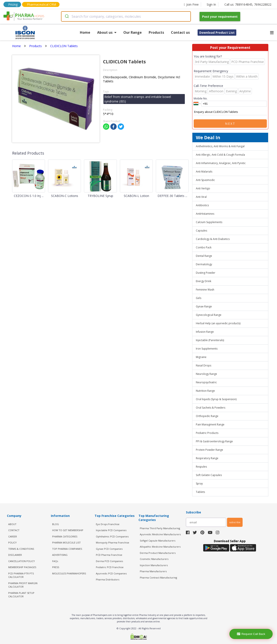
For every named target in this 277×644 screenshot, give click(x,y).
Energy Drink (204, 281)
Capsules (201, 231)
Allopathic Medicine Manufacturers (160, 547)
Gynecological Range (209, 315)
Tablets (200, 492)
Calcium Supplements (209, 222)
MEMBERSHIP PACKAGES (22, 567)
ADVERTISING (60, 555)
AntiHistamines (205, 214)
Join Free (191, 4)
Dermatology (204, 264)
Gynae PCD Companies (109, 549)
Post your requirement (220, 17)
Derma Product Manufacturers (158, 553)
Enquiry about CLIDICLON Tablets (230, 112)
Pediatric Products (207, 433)
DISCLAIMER (15, 555)
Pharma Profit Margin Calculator (23, 585)
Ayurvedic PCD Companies (111, 573)
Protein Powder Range (209, 450)
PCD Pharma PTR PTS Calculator (21, 575)
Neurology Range (206, 374)
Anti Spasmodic (205, 180)
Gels (199, 298)
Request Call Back (251, 634)
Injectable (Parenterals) (210, 340)
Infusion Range (205, 332)
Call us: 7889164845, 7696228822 (248, 4)
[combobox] (126, 16)
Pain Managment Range (210, 424)
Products (156, 32)
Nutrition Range (205, 391)
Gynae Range (204, 306)
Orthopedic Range (207, 416)
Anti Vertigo (203, 188)
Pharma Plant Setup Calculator (21, 595)
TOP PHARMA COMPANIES (67, 549)
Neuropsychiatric (206, 382)
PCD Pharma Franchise (109, 555)
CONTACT (14, 530)
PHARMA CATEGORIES (65, 536)
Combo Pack (204, 247)
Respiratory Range (207, 458)
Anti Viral (201, 197)
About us (107, 32)
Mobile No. (201, 98)
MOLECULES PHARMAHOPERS (69, 573)
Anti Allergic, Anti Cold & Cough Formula (220, 155)
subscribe (235, 522)
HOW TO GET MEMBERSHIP (68, 530)
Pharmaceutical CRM (41, 4)
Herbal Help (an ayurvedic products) (218, 323)
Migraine (201, 357)
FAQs (55, 561)
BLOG (56, 524)
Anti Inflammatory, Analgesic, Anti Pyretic (221, 163)
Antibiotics (202, 205)
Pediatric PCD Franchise (110, 567)
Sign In (211, 4)
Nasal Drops (204, 365)
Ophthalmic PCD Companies (112, 536)
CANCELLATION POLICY (22, 561)
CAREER (13, 536)
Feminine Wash (205, 290)
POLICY (12, 543)
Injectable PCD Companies (111, 530)
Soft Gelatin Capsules (209, 475)
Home (85, 32)
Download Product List (217, 33)
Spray (199, 483)
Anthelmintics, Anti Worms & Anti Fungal (220, 146)
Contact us (180, 32)
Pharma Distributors (108, 579)
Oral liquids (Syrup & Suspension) (216, 399)
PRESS (56, 567)
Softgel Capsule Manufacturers (158, 541)
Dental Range (204, 256)
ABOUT (12, 524)
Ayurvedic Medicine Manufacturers (160, 534)
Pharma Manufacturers (153, 571)
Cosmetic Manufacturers (154, 559)
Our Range (133, 32)
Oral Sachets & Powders (211, 408)
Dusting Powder (206, 273)
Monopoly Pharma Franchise (113, 543)
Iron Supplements (207, 349)
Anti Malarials (204, 172)
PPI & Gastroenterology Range (214, 441)
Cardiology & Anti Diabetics (213, 239)
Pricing (13, 4)
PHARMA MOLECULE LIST (66, 543)
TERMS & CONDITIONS (21, 549)
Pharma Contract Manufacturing (158, 578)
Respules (201, 467)
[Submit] (67, 16)
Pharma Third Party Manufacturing (160, 528)
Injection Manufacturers (154, 565)
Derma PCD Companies (109, 561)
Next (230, 124)
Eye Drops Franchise (108, 524)
